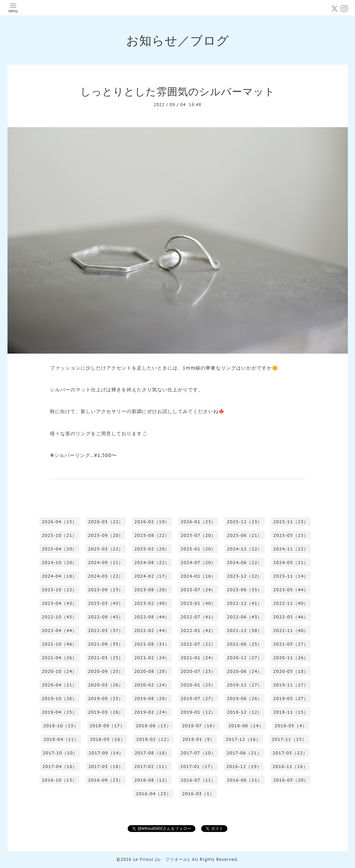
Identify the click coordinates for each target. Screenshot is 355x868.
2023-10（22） (60, 590)
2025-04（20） (60, 549)
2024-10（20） (60, 563)
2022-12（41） (245, 603)
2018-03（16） (108, 739)
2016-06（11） (245, 780)
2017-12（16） (243, 739)
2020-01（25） (198, 685)
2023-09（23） (106, 590)
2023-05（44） (291, 590)
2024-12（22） (245, 549)
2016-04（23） (154, 794)
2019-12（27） (245, 685)
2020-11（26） (291, 658)
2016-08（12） (152, 780)
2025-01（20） (198, 549)
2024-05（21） (291, 563)
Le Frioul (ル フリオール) (161, 859)
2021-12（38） (245, 631)
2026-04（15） (60, 522)
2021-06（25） (245, 644)
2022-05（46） (291, 617)
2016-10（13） (60, 780)
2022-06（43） (245, 617)
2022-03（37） (106, 631)
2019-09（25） (106, 699)
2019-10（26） (60, 699)
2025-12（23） (245, 522)
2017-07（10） (198, 753)
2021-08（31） (152, 644)
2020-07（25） (198, 671)
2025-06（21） (245, 535)
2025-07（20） (198, 535)
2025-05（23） (291, 535)
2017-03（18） (106, 767)
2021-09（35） (106, 644)
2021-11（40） (291, 631)
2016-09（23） (106, 780)
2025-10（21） (60, 535)
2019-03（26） (106, 712)
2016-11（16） (290, 767)
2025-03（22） (106, 549)
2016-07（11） (198, 780)
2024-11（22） (291, 549)
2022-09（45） (106, 617)
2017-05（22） (290, 753)
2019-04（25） (60, 712)
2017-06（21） (244, 753)
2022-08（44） (152, 617)
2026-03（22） (106, 522)
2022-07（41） (198, 617)
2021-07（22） (198, 644)
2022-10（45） (60, 617)
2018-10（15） (61, 726)
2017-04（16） (60, 767)
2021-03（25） (106, 658)
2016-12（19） (244, 767)
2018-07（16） (200, 726)
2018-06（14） (246, 726)
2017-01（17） (198, 767)
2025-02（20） (152, 549)
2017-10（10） (60, 753)
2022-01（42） (198, 631)
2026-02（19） (152, 522)
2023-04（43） (60, 603)
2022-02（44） (152, 631)
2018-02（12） (154, 739)
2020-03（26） (106, 685)
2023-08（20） (152, 590)
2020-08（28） (152, 671)
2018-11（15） (291, 712)
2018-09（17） (107, 726)
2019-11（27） (291, 685)
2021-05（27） (291, 644)
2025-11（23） (291, 522)
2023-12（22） (245, 576)
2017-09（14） (106, 753)
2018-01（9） (199, 739)
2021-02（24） (152, 658)
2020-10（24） (60, 671)
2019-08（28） (152, 699)
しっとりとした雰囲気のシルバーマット (178, 91)
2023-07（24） (198, 590)
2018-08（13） (154, 726)
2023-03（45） (106, 603)
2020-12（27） (245, 658)
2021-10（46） (60, 644)
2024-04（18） (60, 576)
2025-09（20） (106, 535)
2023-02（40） (152, 603)
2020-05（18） (291, 671)
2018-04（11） (61, 739)
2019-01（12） (198, 712)
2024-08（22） (152, 563)
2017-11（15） (289, 739)
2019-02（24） (152, 712)
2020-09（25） (106, 671)
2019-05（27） (291, 699)
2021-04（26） (60, 658)
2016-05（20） (291, 780)
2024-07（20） (198, 563)
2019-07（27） (198, 699)
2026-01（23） (198, 522)
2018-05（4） (291, 726)
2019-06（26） (245, 699)
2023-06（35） (245, 590)
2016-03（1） (198, 794)
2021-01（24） (198, 658)
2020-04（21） (60, 685)
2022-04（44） (60, 631)
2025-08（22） (152, 535)
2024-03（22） (106, 576)
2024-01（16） (198, 576)
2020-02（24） (152, 685)
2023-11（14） (291, 576)
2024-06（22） (245, 563)
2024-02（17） (152, 576)
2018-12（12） (245, 712)
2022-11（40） (291, 603)
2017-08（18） (152, 753)
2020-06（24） (245, 671)
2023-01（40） (198, 603)
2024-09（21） (106, 563)
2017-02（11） (152, 767)
